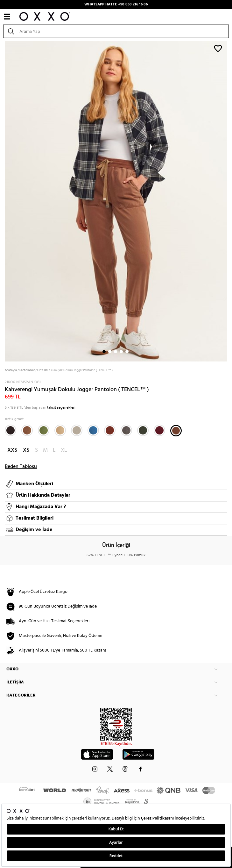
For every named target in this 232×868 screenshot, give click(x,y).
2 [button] (110, 352)
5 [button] (127, 352)
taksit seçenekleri (61, 408)
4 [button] (121, 352)
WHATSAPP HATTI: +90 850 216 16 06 (116, 4)
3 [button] (116, 352)
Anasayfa (11, 370)
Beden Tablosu (21, 467)
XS (26, 450)
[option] (116, 201)
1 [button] (104, 352)
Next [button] (3, 201)
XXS (12, 450)
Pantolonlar (27, 370)
